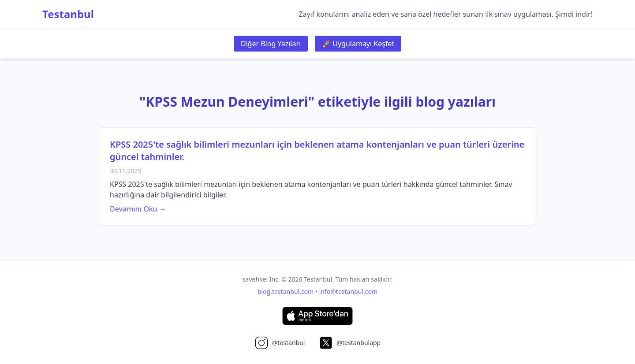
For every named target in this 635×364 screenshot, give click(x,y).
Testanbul (68, 14)
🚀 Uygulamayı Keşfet (358, 44)
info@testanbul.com (348, 292)
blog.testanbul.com (286, 292)
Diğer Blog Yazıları (271, 44)
